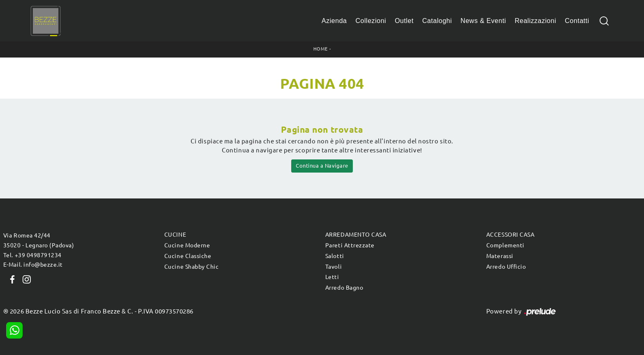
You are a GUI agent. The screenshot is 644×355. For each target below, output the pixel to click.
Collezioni (371, 21)
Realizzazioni (535, 21)
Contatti (577, 21)
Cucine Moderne (187, 245)
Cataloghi (437, 21)
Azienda (334, 21)
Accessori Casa (510, 235)
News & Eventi (483, 21)
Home (321, 49)
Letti (332, 277)
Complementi (505, 245)
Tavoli (333, 267)
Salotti (335, 256)
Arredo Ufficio (506, 267)
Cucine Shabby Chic (191, 267)
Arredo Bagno (344, 288)
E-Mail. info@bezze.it (33, 265)
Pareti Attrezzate (350, 245)
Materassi (500, 256)
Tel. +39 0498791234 (32, 255)
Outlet (404, 21)
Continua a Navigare (322, 166)
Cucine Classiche (188, 256)
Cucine (175, 235)
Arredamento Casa (356, 235)
